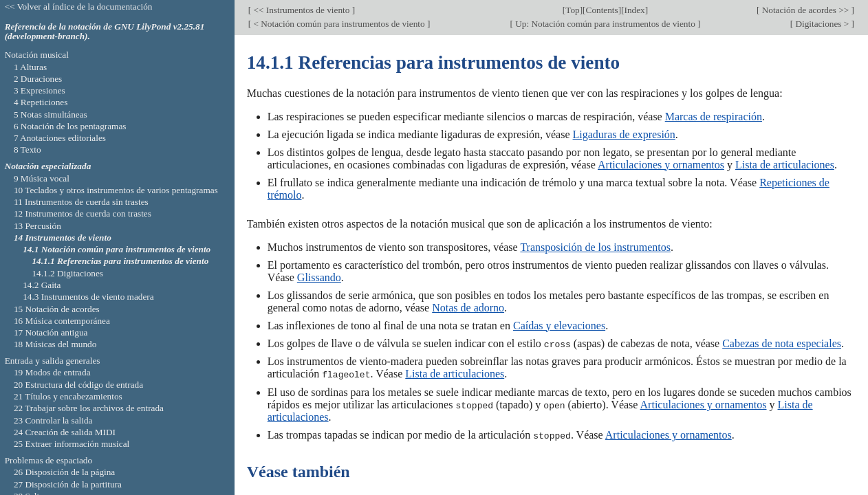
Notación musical (37, 55)
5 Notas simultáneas (51, 114)
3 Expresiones (40, 90)
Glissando (319, 277)
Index (635, 10)
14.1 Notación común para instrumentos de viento (117, 249)
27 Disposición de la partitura (68, 484)
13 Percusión (37, 226)
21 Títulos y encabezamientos (68, 396)
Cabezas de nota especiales (782, 343)
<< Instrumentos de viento (302, 10)
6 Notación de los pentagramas (70, 126)
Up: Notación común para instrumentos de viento (605, 24)
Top (572, 10)
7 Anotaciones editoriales (60, 138)
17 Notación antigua (51, 332)
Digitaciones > (822, 24)
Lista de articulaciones (785, 165)
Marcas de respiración (714, 117)
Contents (602, 10)
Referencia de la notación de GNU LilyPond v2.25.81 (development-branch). (105, 32)
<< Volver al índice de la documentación (79, 7)
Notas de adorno (468, 308)
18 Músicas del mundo (55, 344)
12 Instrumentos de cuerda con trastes (83, 213)
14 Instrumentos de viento (63, 238)
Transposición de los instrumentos (595, 247)
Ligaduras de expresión (624, 134)
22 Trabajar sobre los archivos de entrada (89, 408)
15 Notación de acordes (57, 309)
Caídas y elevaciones (559, 326)
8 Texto (28, 150)
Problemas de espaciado (48, 460)
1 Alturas (30, 67)
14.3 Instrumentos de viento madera (88, 297)
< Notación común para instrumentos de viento (339, 24)
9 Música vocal (42, 178)
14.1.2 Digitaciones (67, 273)
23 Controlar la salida (53, 420)
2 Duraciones (38, 79)
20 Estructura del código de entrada (78, 385)
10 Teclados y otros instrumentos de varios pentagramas (116, 190)
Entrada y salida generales (53, 361)
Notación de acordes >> (805, 10)
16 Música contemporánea (62, 321)
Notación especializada (48, 166)
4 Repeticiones (41, 102)
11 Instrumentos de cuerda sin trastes (81, 202)
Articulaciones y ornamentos (661, 165)
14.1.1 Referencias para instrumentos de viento (120, 261)
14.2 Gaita (42, 285)
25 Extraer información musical (72, 444)
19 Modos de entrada (52, 372)
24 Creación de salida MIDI (65, 432)
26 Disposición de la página (64, 472)
